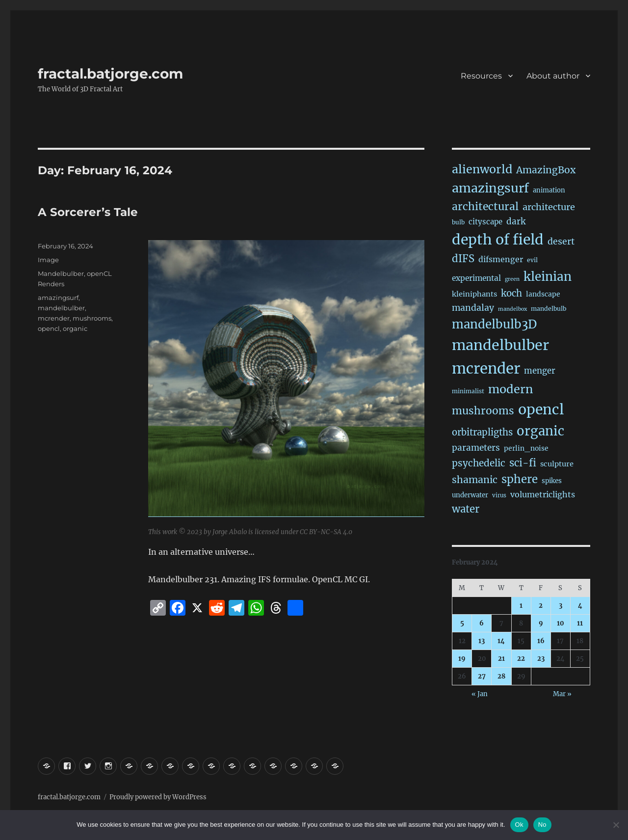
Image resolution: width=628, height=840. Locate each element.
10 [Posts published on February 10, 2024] (561, 623)
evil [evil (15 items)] (532, 260)
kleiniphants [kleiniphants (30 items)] (474, 294)
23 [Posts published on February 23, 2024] (541, 659)
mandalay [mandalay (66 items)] (473, 308)
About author (553, 76)
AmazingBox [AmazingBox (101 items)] (546, 170)
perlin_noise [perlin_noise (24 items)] (526, 448)
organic (75, 328)
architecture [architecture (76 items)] (549, 207)
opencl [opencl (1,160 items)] (541, 409)
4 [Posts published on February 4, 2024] (580, 606)
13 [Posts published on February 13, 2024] (482, 641)
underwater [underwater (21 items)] (470, 495)
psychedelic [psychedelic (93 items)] (479, 463)
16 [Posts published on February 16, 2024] (541, 641)
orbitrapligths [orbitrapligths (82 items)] (482, 432)
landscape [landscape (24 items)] (543, 294)
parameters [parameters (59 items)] (476, 448)
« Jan (480, 694)
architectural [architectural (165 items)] (485, 206)
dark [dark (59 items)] (516, 221)
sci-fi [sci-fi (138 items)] (523, 463)
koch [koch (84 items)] (511, 293)
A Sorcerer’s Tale (88, 212)
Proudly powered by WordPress (158, 797)
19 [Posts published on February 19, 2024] (462, 659)
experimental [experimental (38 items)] (476, 278)
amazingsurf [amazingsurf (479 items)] (490, 188)
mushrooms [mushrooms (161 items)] (483, 411)
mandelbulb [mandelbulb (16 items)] (549, 309)
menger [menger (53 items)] (540, 371)
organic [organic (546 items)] (540, 431)
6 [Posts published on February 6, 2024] (482, 623)
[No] (616, 825)
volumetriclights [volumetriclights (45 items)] (543, 494)
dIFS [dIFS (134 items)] (463, 259)
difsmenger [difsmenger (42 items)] (501, 259)
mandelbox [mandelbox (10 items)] (512, 309)
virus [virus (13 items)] (499, 495)
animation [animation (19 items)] (549, 190)
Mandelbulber (61, 273)
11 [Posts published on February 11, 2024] (580, 623)
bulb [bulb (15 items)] (458, 222)
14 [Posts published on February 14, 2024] (501, 641)
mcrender (54, 318)
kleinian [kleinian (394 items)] (548, 277)
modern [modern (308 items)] (511, 389)
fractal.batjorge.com (110, 74)
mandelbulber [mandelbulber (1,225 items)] (500, 345)
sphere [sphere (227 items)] (520, 479)
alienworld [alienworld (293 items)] (482, 169)
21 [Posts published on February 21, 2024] (501, 659)
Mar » (562, 694)
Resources (481, 76)
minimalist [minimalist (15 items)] (468, 391)
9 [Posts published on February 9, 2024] (541, 623)
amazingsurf (58, 298)
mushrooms (92, 318)
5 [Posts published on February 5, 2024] (462, 623)
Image (48, 260)
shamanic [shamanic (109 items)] (475, 480)
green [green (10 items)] (512, 279)
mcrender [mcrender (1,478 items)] (486, 368)
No (542, 825)
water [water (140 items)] (466, 509)
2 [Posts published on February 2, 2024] (541, 606)
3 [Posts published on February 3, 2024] (561, 606)
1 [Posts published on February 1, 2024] (521, 606)
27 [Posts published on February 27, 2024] (482, 676)
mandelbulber (61, 308)
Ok (519, 825)
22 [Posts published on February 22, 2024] (521, 659)
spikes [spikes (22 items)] (552, 481)
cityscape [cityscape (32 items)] (485, 222)
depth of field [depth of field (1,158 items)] (498, 240)
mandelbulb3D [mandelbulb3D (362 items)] (494, 324)
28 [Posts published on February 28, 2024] (501, 676)
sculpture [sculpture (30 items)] (557, 464)
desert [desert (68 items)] (561, 242)
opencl (49, 328)
